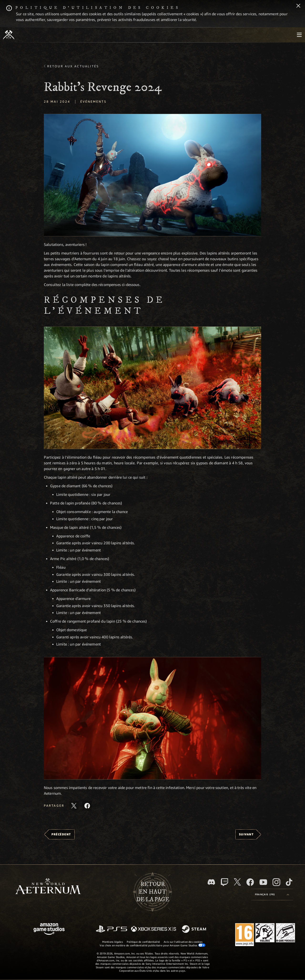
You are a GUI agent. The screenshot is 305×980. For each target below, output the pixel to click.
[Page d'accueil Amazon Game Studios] (49, 930)
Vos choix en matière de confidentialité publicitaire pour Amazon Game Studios (152, 945)
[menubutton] (299, 35)
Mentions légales (113, 942)
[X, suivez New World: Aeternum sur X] (237, 882)
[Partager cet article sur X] (74, 806)
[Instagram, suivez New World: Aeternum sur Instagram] (276, 882)
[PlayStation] (112, 929)
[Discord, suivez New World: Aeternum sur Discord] (211, 882)
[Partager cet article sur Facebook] (87, 806)
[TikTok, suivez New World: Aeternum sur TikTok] (289, 882)
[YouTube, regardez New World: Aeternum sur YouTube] (263, 882)
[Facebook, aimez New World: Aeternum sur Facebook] (250, 882)
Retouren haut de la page (153, 892)
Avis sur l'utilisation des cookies (183, 942)
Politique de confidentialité (143, 942)
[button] (152, 175)
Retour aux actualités (73, 66)
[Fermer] (298, 6)
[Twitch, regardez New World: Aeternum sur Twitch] (224, 882)
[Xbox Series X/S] (154, 929)
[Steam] (195, 929)
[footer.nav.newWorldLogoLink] (48, 887)
